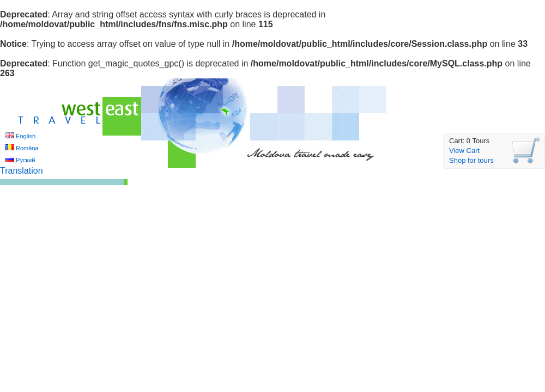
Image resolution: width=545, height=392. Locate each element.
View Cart (464, 151)
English (26, 136)
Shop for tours (471, 160)
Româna (27, 148)
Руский (25, 160)
